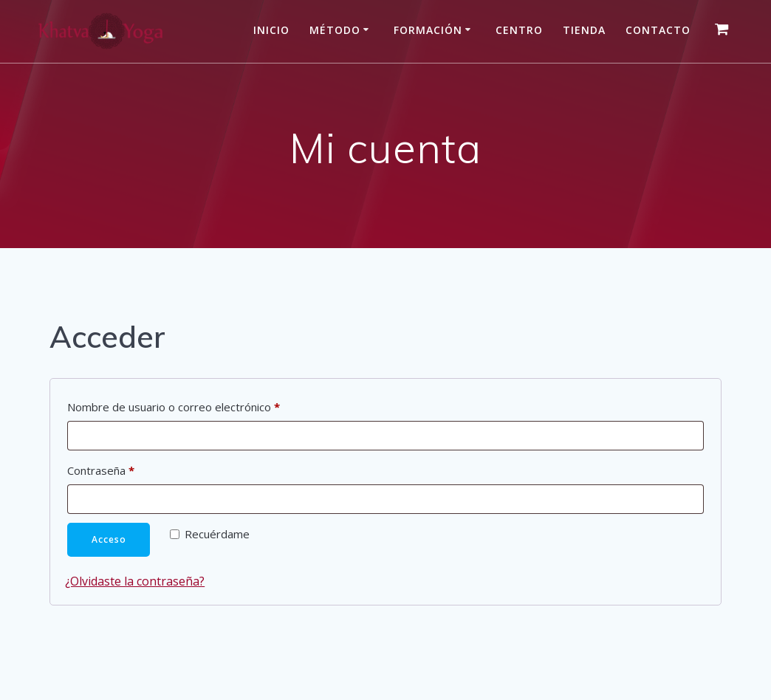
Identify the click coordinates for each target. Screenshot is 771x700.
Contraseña (129, 469)
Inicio (271, 30)
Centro (519, 30)
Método (335, 30)
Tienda (584, 30)
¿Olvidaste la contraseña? (135, 581)
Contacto (658, 30)
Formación (428, 30)
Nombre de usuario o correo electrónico (202, 405)
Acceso (109, 539)
